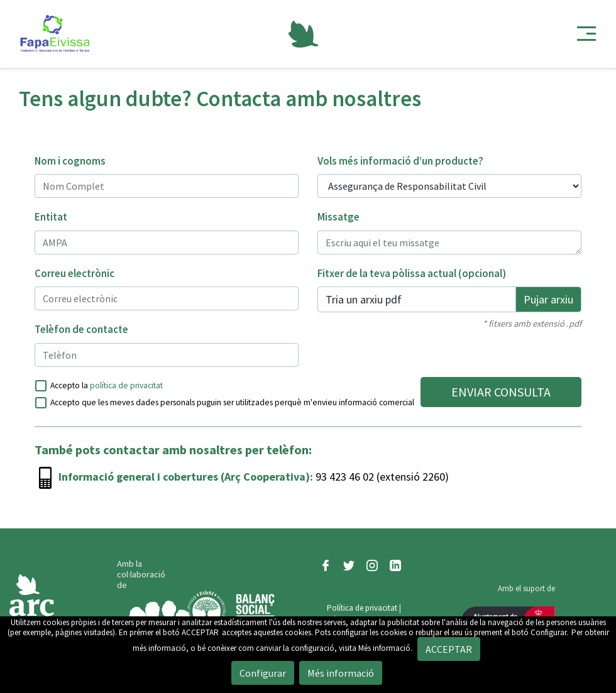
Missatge (338, 217)
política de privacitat (126, 385)
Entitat (51, 217)
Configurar (263, 673)
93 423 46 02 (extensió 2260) (381, 477)
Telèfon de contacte (81, 329)
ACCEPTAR (200, 632)
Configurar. (549, 632)
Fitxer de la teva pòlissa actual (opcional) (412, 273)
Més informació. (385, 648)
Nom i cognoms (70, 161)
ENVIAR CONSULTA (501, 392)
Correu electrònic (74, 273)
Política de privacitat (362, 608)
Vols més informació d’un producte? (400, 161)
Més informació (341, 673)
